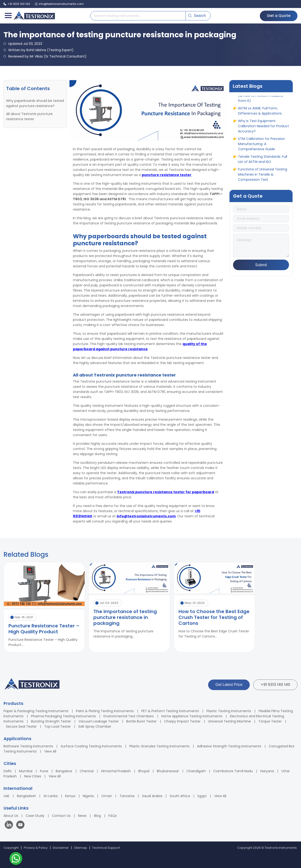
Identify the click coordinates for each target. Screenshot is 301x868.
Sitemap (81, 848)
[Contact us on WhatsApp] (16, 859)
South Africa (180, 796)
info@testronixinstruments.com (146, 516)
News (82, 816)
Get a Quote (279, 16)
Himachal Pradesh (116, 771)
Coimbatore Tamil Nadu (233, 771)
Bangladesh (26, 796)
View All (50, 751)
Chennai (87, 771)
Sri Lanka (51, 796)
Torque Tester (270, 721)
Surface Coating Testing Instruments (91, 746)
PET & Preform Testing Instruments (170, 711)
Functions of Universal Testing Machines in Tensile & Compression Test (263, 178)
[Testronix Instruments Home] (34, 16)
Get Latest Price (229, 685)
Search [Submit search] (197, 16)
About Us (11, 816)
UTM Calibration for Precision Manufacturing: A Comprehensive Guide (261, 147)
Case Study (35, 816)
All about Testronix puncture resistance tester (29, 116)
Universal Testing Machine (230, 721)
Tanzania (127, 796)
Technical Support (106, 848)
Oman (107, 796)
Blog (97, 816)
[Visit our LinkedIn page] (10, 825)
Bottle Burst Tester (141, 721)
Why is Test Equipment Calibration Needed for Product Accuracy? (263, 130)
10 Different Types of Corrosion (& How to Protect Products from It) (263, 99)
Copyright (11, 848)
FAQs (113, 816)
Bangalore (64, 771)
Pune (44, 771)
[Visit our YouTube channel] (20, 825)
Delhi (8, 771)
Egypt (202, 796)
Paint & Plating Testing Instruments (105, 711)
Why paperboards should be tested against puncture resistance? (35, 103)
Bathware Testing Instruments (28, 746)
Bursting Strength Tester (51, 721)
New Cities (33, 776)
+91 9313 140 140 (275, 685)
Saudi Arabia (152, 796)
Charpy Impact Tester (182, 721)
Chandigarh (196, 771)
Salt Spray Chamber (95, 726)
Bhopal (144, 771)
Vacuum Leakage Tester (99, 721)
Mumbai (26, 771)
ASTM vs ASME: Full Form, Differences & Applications (260, 114)
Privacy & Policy (36, 848)
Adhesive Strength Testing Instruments (229, 746)
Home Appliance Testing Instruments (192, 716)
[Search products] (138, 16)
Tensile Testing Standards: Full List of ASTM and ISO (263, 163)
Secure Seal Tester (21, 726)
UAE (6, 796)
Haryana (267, 771)
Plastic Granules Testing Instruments (159, 746)
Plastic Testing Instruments (229, 711)
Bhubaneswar (168, 771)
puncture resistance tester (167, 175)
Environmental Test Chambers (129, 716)
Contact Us (61, 816)
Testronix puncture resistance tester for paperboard (166, 492)
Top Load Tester (57, 726)
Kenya (70, 796)
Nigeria (88, 796)
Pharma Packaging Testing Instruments (63, 716)
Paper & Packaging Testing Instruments (36, 711)
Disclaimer (61, 848)
